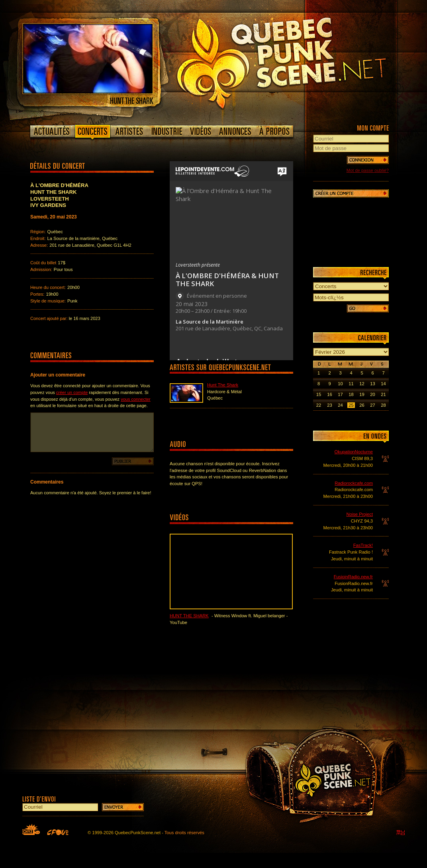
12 (362, 384)
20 (372, 394)
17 (340, 394)
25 (351, 405)
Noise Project (359, 514)
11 (351, 384)
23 (329, 405)
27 (372, 405)
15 (319, 394)
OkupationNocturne (354, 452)
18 (351, 394)
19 (362, 394)
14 (383, 384)
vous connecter (136, 399)
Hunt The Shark (223, 385)
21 (383, 394)
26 (362, 405)
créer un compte (72, 392)
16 (329, 394)
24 (340, 405)
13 (372, 384)
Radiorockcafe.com (354, 483)
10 (340, 384)
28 (383, 405)
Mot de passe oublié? (368, 170)
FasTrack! (363, 545)
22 (319, 405)
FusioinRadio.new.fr (353, 577)
